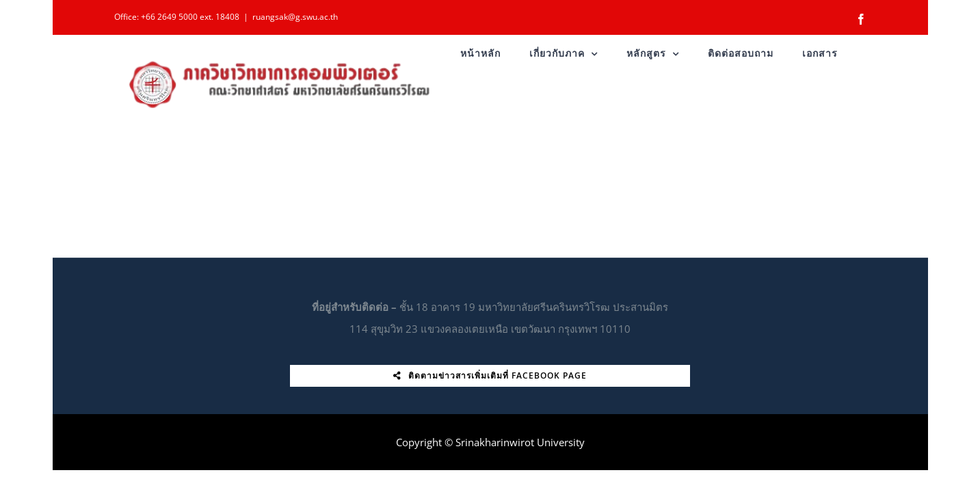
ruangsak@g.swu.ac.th (295, 17)
